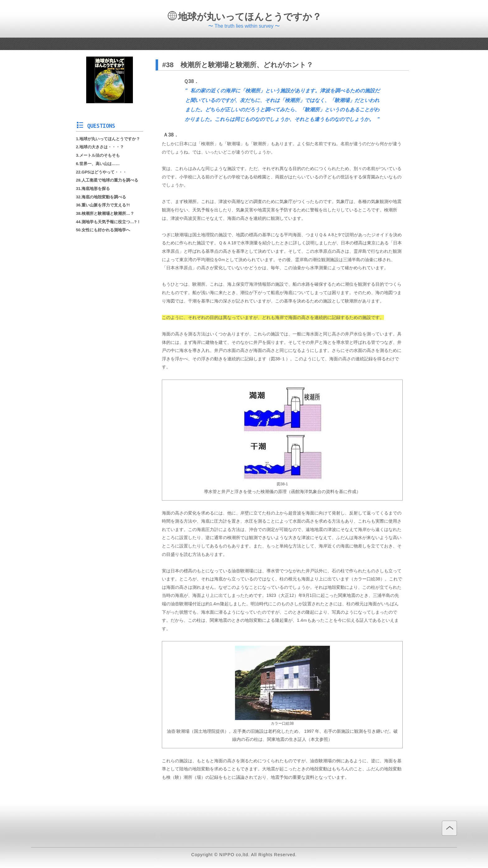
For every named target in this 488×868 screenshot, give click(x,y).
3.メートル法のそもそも (98, 155)
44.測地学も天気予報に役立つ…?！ (108, 222)
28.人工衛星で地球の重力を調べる (107, 180)
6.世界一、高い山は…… (98, 164)
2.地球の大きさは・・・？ (100, 147)
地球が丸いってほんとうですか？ (245, 17)
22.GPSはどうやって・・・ (101, 172)
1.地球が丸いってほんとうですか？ (108, 139)
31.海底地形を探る (93, 189)
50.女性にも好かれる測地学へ (103, 230)
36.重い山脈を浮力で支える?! (103, 205)
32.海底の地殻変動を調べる (101, 197)
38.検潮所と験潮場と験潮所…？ (105, 213)
